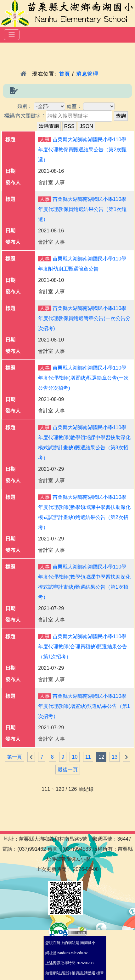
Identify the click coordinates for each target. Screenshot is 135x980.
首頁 (65, 74)
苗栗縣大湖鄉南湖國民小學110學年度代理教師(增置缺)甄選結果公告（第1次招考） (84, 706)
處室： (74, 106)
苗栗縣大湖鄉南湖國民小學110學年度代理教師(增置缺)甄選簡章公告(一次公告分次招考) (83, 378)
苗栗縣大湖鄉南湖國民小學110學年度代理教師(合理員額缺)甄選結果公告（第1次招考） (83, 647)
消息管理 (87, 74)
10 (75, 757)
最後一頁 (68, 770)
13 (115, 757)
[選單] (12, 35)
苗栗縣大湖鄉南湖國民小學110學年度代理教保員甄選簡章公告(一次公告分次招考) (84, 318)
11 (88, 757)
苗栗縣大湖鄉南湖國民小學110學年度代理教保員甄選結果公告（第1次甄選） (82, 209)
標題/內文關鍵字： (25, 116)
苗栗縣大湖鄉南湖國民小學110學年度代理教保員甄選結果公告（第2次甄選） (82, 150)
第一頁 (14, 757)
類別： (25, 106)
